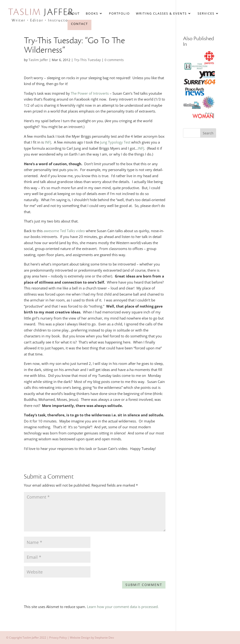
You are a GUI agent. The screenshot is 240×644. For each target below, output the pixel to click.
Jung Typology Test (115, 142)
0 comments (114, 60)
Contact (79, 24)
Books (92, 14)
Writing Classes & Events (161, 14)
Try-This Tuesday (87, 60)
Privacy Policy (58, 638)
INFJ (48, 142)
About (74, 14)
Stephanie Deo (104, 638)
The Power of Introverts (90, 93)
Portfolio (119, 14)
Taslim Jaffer (38, 60)
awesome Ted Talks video (65, 231)
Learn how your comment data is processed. (123, 607)
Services (206, 14)
